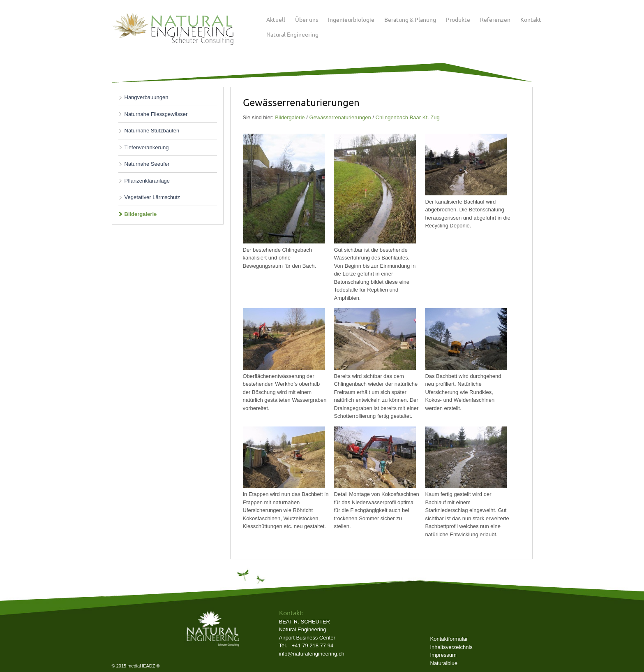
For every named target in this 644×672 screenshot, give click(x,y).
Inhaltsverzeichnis (451, 647)
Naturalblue (444, 663)
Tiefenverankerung (147, 147)
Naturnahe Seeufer (147, 164)
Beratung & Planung (410, 19)
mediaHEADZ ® (143, 666)
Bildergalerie (141, 214)
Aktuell (276, 19)
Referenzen (495, 19)
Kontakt (531, 19)
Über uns (307, 19)
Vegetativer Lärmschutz (152, 197)
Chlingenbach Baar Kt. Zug (408, 117)
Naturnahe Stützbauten (152, 131)
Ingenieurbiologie (351, 19)
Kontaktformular (449, 639)
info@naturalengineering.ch (312, 654)
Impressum (443, 655)
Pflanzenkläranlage (147, 181)
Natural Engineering (292, 34)
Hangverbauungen (147, 97)
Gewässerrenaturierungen (340, 117)
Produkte (458, 19)
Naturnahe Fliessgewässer (156, 114)
